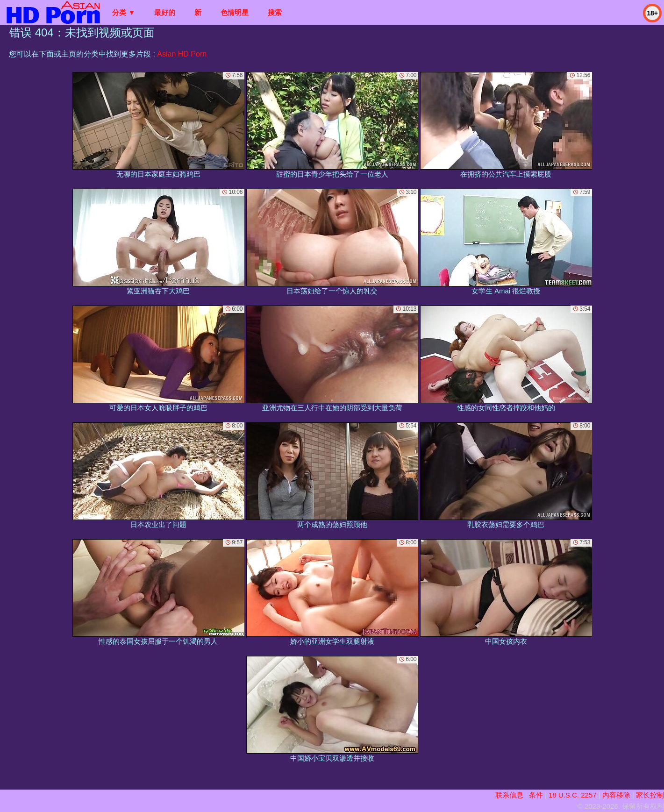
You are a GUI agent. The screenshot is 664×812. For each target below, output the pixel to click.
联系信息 (509, 795)
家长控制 (650, 795)
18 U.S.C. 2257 (573, 795)
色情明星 (235, 12)
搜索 (275, 12)
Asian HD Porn (182, 54)
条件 (536, 795)
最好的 (165, 12)
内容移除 (616, 795)
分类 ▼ (124, 12)
